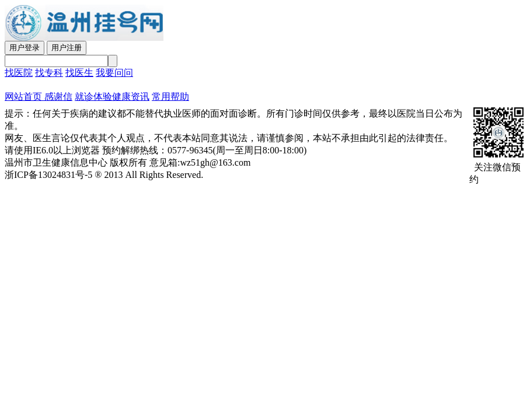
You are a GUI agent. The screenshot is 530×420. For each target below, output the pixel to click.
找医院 (19, 73)
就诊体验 (93, 97)
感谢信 (57, 97)
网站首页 (23, 97)
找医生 (79, 73)
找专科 (49, 73)
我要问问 (114, 73)
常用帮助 (170, 97)
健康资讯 (131, 97)
